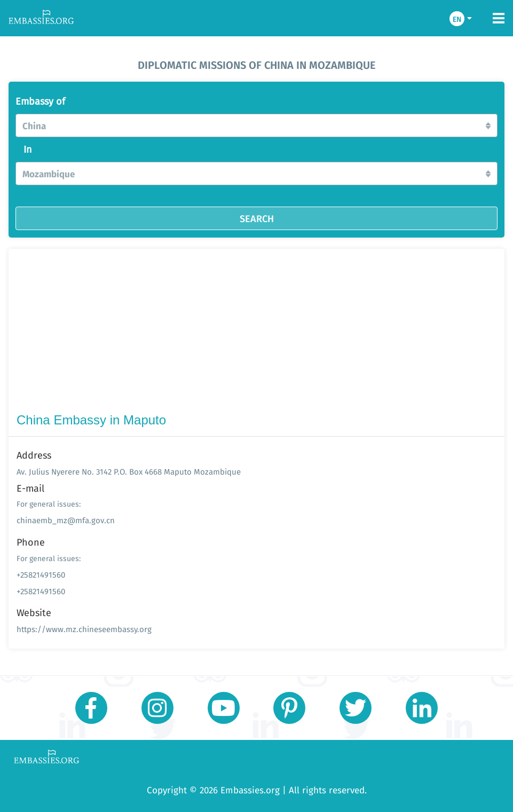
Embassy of (40, 101)
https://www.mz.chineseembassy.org (84, 629)
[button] (256, 125)
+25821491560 (41, 575)
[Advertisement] (256, 333)
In (28, 149)
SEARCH (257, 218)
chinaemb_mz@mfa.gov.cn (66, 520)
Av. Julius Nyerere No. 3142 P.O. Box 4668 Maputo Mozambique (129, 472)
